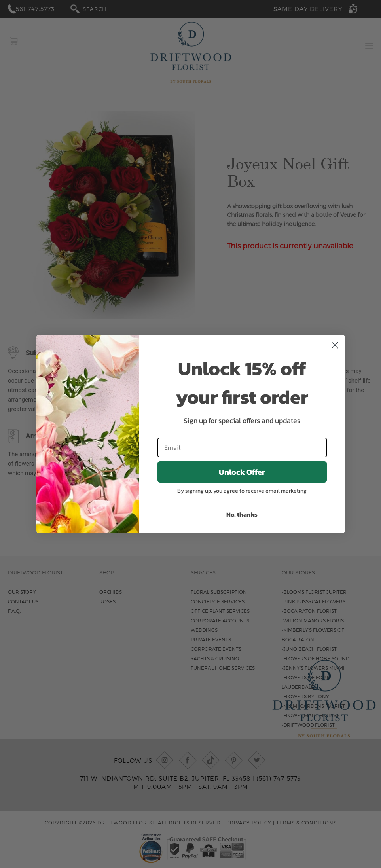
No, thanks (242, 514)
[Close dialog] (335, 345)
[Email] (242, 447)
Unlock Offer (242, 472)
